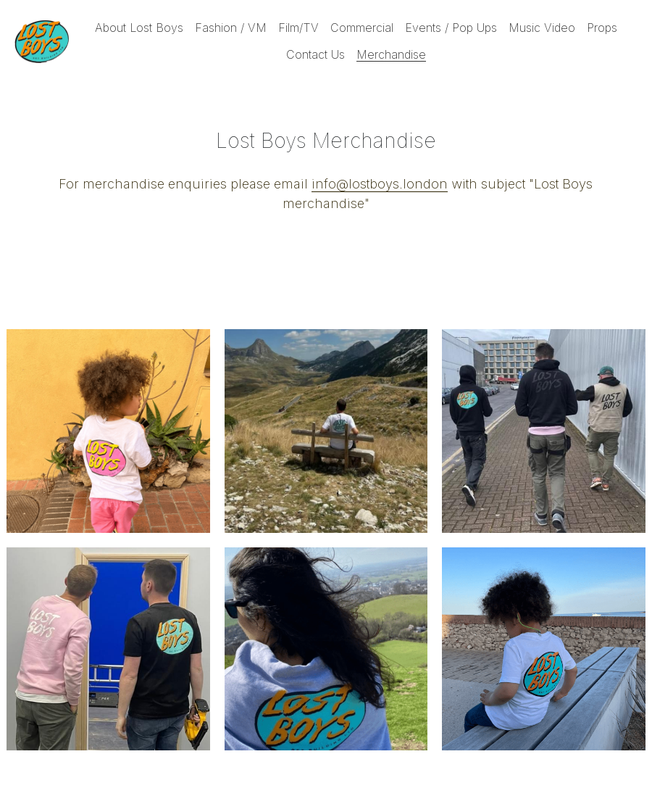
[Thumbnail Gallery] (108, 431)
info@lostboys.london (380, 184)
